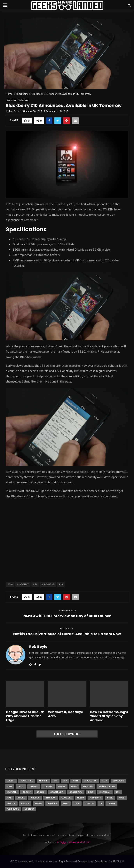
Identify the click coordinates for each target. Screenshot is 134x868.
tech (77, 803)
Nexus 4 (11, 803)
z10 (61, 584)
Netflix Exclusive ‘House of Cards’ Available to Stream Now (67, 634)
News (122, 798)
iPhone (21, 798)
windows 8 (13, 809)
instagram (105, 792)
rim (35, 584)
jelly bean (50, 798)
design (62, 786)
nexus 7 (25, 803)
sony (66, 803)
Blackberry (11, 100)
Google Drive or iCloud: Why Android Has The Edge (25, 716)
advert (11, 781)
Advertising (27, 781)
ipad (9, 798)
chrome (34, 786)
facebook (88, 786)
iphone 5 (35, 798)
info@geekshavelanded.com (74, 842)
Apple (75, 781)
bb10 (10, 584)
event (74, 786)
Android (43, 781)
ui (101, 803)
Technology (23, 100)
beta (105, 781)
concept (48, 786)
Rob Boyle (14, 111)
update (111, 803)
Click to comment (67, 734)
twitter (90, 803)
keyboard (66, 798)
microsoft (95, 798)
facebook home (107, 786)
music (110, 798)
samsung (52, 803)
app (65, 781)
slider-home (48, 584)
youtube (29, 809)
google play (76, 792)
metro (81, 798)
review (38, 803)
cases (21, 786)
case (10, 786)
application (90, 781)
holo (91, 792)
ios (118, 792)
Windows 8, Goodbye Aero (65, 714)
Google (40, 792)
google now (57, 792)
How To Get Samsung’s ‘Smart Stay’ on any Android (109, 716)
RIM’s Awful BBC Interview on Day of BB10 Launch (67, 616)
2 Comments (51, 111)
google (27, 792)
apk (55, 781)
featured (12, 792)
